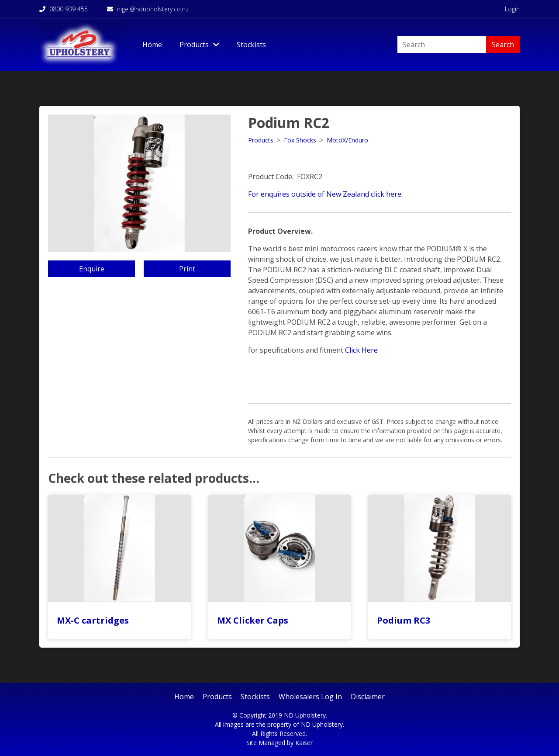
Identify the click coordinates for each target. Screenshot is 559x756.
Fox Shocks (300, 140)
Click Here (361, 350)
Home (152, 45)
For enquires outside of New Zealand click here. (325, 194)
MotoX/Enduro (347, 140)
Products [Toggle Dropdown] (199, 45)
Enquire (92, 269)
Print (187, 269)
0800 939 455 (64, 9)
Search (503, 45)
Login (512, 9)
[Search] (442, 45)
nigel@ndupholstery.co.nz (148, 9)
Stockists (251, 45)
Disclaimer (368, 697)
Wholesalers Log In (310, 697)
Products (261, 140)
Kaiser (304, 743)
